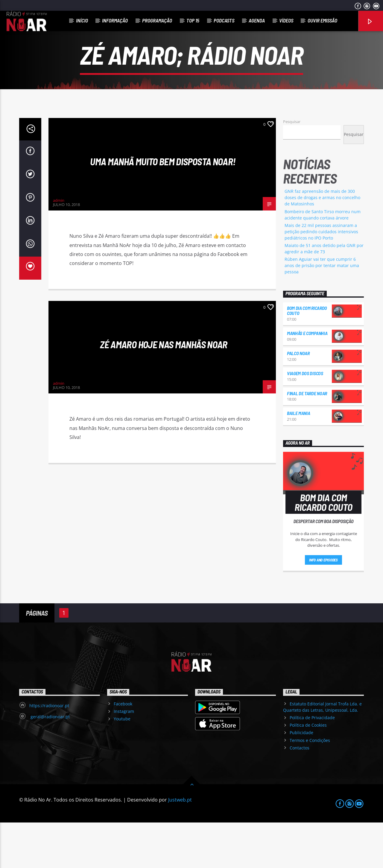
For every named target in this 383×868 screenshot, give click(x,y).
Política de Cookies (308, 771)
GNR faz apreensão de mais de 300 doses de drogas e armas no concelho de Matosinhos (322, 243)
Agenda (257, 20)
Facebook (123, 749)
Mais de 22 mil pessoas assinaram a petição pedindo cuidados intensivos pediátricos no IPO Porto (321, 277)
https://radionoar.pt (49, 751)
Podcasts (224, 20)
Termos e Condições (310, 786)
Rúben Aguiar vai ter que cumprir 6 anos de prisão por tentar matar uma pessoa (322, 311)
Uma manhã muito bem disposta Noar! (164, 207)
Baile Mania (298, 459)
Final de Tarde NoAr (307, 439)
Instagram (124, 757)
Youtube (122, 764)
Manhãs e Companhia (307, 379)
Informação (115, 20)
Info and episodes (323, 605)
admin (59, 246)
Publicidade (301, 778)
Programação (157, 20)
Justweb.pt (180, 845)
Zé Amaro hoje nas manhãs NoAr (164, 390)
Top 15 (193, 20)
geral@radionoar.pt (50, 762)
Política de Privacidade (312, 763)
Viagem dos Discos (305, 419)
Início (82, 20)
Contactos (300, 793)
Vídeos (286, 20)
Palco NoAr (298, 399)
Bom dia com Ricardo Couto (307, 356)
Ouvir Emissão (322, 20)
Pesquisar (292, 167)
